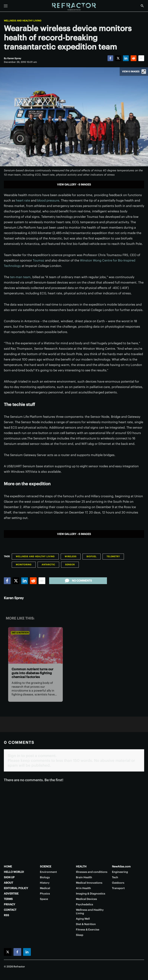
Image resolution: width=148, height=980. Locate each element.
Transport (118, 888)
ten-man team (20, 277)
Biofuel (92, 556)
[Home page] (74, 7)
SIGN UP (9, 877)
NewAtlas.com (121, 866)
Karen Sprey (14, 598)
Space (44, 899)
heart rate (23, 200)
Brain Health (84, 877)
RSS (6, 915)
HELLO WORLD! (14, 872)
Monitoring (24, 565)
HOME (8, 866)
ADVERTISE (11, 894)
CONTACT (10, 910)
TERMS (8, 899)
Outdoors (118, 883)
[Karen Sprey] (14, 58)
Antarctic (48, 565)
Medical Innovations (89, 883)
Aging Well (83, 919)
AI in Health (83, 888)
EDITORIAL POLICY (16, 888)
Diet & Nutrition (20, 633)
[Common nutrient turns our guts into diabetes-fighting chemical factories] (35, 645)
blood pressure (48, 200)
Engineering (120, 872)
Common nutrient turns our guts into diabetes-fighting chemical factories (33, 673)
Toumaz (39, 260)
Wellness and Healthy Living (23, 21)
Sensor (70, 565)
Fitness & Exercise (88, 930)
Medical (45, 888)
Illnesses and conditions (92, 872)
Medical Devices (86, 899)
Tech (115, 877)
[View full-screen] (144, 72)
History (45, 883)
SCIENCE (46, 866)
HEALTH (81, 866)
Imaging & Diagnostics (91, 894)
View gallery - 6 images (74, 185)
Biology (45, 877)
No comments (78, 581)
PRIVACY (10, 904)
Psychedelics (85, 904)
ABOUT (8, 883)
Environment (48, 872)
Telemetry (113, 556)
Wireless (71, 556)
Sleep (80, 935)
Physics (45, 894)
